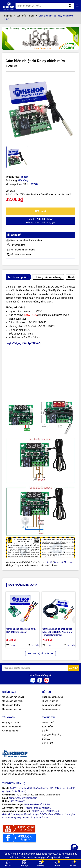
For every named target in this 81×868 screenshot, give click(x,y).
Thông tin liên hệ (50, 701)
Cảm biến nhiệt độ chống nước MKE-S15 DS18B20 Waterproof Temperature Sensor (58, 632)
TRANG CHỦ (48, 723)
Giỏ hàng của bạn (11, 731)
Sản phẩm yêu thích (52, 705)
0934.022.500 (53, 811)
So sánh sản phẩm (51, 709)
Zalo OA (49, 562)
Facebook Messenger (64, 562)
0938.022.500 (38, 811)
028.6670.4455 (18, 801)
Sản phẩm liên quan (23, 585)
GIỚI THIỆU (47, 743)
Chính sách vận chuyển (13, 697)
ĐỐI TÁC (46, 739)
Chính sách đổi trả (11, 705)
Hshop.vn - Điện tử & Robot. (38, 804)
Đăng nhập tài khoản (12, 727)
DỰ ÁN (45, 731)
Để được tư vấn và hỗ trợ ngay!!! (40, 221)
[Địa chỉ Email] (40, 668)
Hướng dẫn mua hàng (52, 697)
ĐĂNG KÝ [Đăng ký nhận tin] (73, 668)
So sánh (33, 645)
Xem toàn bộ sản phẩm (40, 653)
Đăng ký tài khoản (11, 723)
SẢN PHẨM (48, 727)
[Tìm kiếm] (70, 6)
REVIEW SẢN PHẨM (52, 735)
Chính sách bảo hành (12, 701)
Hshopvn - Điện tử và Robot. (37, 808)
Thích (11, 645)
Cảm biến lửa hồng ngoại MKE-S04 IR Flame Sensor (21, 630)
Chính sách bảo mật (12, 709)
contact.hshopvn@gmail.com (23, 798)
